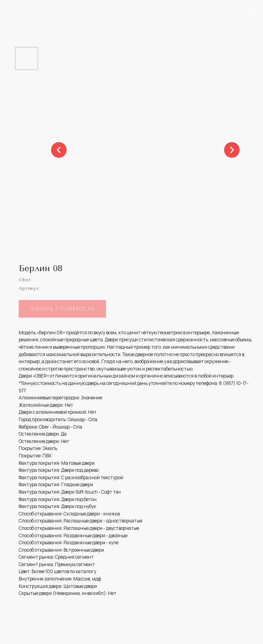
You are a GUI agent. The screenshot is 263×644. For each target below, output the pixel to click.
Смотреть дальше (35, 11)
